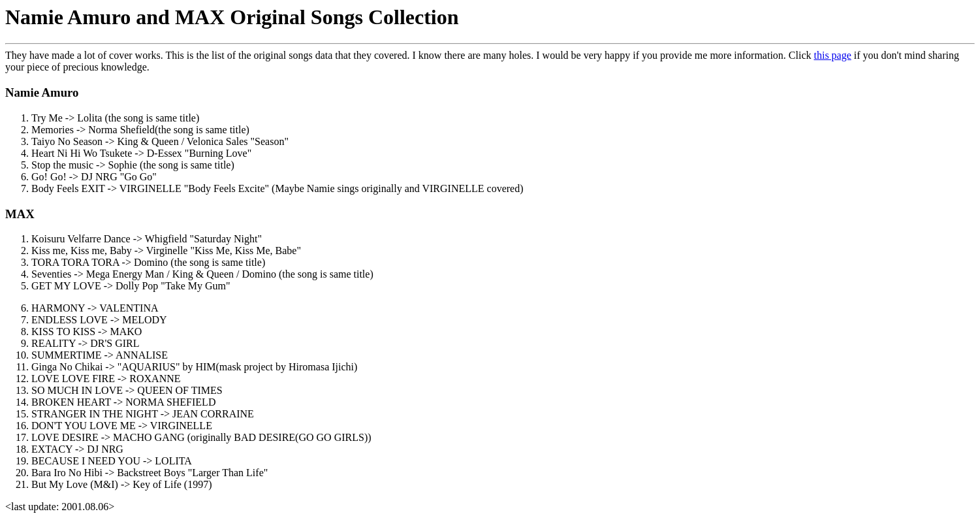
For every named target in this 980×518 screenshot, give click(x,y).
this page (832, 55)
